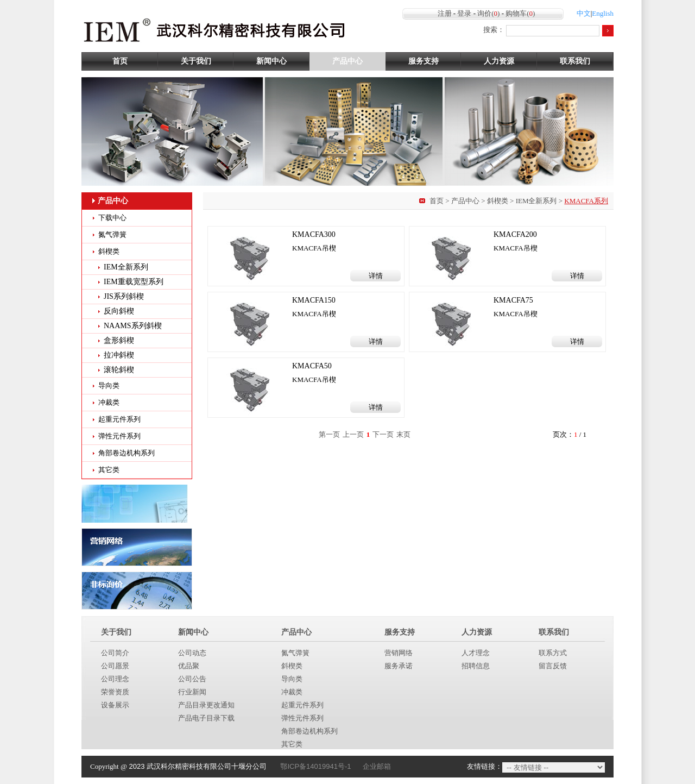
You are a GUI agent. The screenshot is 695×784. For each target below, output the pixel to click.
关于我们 (196, 61)
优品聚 (189, 666)
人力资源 (499, 61)
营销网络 (399, 653)
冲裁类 (109, 402)
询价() (488, 13)
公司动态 (192, 653)
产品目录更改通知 (206, 705)
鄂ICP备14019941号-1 (315, 766)
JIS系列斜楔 (124, 296)
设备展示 (115, 705)
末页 (403, 434)
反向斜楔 (119, 311)
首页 (120, 61)
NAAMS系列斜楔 (133, 326)
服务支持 (424, 61)
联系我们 (575, 61)
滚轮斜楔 (119, 370)
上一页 (353, 434)
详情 (376, 276)
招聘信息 (476, 666)
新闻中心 (271, 61)
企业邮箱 (377, 766)
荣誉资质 (115, 692)
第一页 (329, 434)
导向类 (109, 385)
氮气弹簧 (112, 234)
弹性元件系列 (119, 436)
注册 (445, 13)
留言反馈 (553, 666)
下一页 (383, 434)
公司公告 (192, 679)
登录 (464, 13)
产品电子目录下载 (206, 718)
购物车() (520, 13)
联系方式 (553, 653)
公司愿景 (115, 666)
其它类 (109, 470)
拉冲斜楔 (119, 355)
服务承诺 (399, 666)
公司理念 (115, 679)
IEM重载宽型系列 (134, 282)
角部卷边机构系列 (127, 453)
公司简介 (115, 653)
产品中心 (347, 61)
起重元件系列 (119, 419)
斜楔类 (498, 201)
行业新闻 (192, 692)
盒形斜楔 (119, 340)
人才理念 (476, 653)
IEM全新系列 (536, 201)
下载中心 (112, 218)
